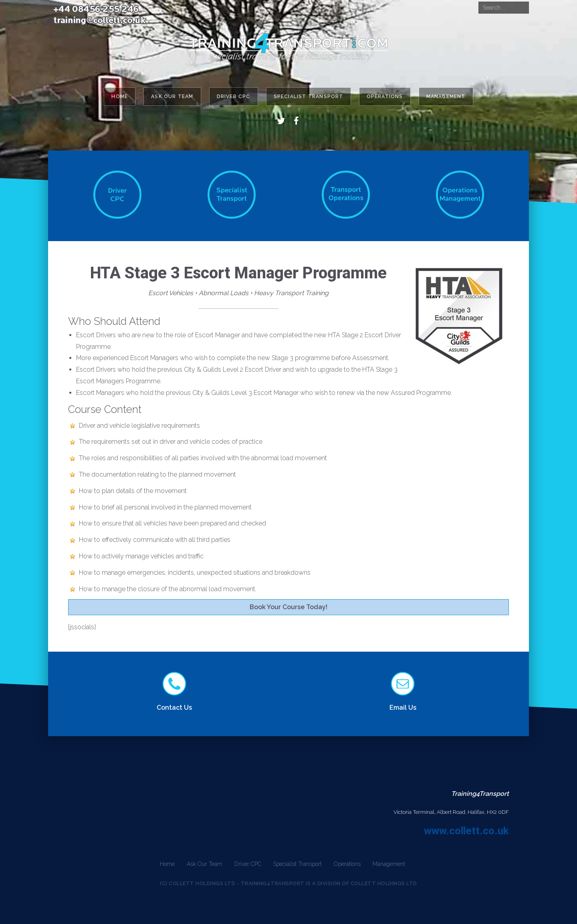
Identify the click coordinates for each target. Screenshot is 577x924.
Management (446, 97)
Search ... (479, 2)
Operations (385, 97)
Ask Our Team (172, 97)
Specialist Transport (309, 97)
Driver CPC (234, 97)
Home (120, 97)
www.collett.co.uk (466, 831)
